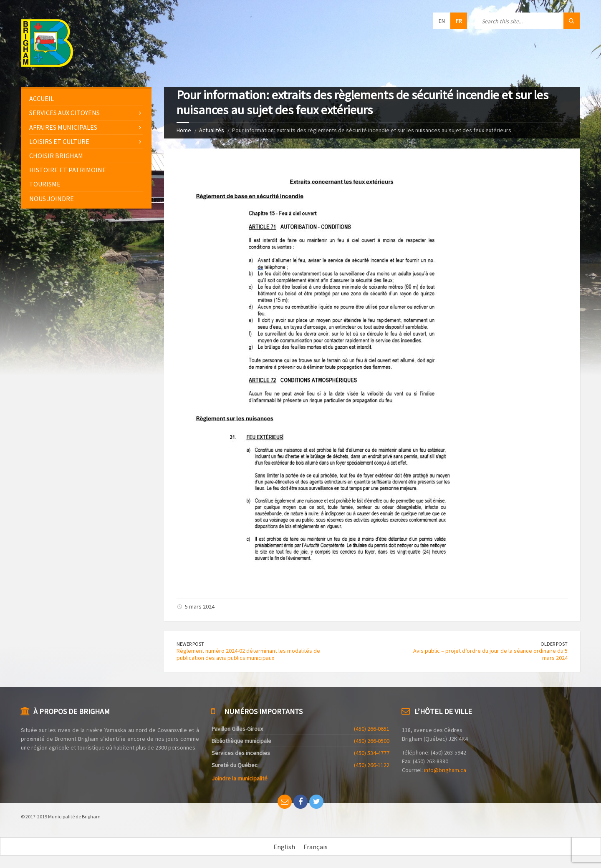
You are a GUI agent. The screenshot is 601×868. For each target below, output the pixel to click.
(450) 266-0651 (372, 729)
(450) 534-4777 (372, 753)
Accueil (42, 98)
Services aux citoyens (64, 113)
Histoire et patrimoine (68, 170)
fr (459, 21)
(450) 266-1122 (372, 765)
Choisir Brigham (56, 156)
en (442, 21)
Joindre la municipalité (240, 778)
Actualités (212, 130)
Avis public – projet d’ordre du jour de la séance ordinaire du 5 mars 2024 (490, 654)
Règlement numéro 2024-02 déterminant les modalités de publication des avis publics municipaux (248, 654)
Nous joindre (52, 199)
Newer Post (190, 644)
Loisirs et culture (59, 141)
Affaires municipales (63, 127)
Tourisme (45, 184)
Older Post (554, 644)
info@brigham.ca (445, 770)
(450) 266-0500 (372, 741)
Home (184, 130)
